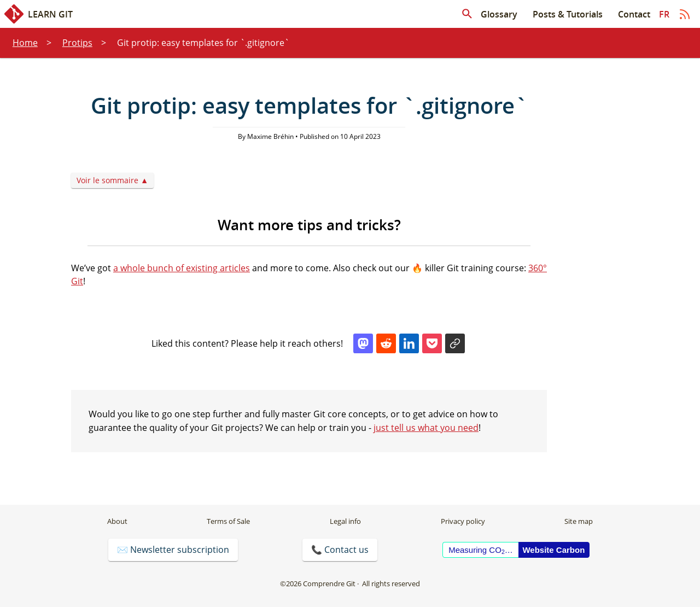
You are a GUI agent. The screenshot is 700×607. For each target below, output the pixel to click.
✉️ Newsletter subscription (173, 550)
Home (25, 43)
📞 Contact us (340, 550)
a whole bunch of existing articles (182, 268)
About (117, 521)
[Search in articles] (467, 14)
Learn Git (39, 14)
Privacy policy (463, 521)
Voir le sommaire (107, 180)
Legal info (345, 521)
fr (664, 14)
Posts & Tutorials (568, 14)
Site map (579, 521)
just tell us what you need (426, 428)
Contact (634, 14)
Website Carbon (553, 550)
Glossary (499, 14)
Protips (77, 43)
